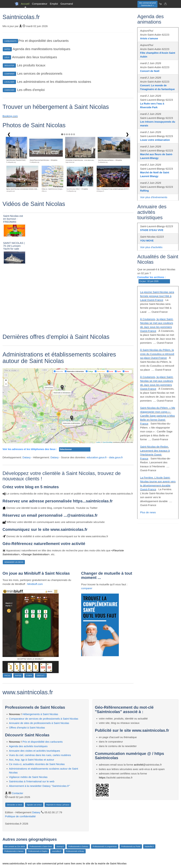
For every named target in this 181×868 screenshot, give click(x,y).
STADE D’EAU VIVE (152, 230)
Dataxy (27, 457)
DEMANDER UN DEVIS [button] (14, 562)
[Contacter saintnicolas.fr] (165, 4)
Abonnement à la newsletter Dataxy (39, 786)
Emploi (54, 4)
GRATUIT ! (41, 675)
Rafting (144, 191)
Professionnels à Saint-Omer (41, 846)
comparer (87, 588)
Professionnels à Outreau (78, 846)
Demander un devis (15, 805)
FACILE (7, 675)
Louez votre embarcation (155, 140)
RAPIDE (18, 675)
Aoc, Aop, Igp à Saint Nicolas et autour (32, 760)
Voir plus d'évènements (154, 197)
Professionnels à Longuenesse (105, 846)
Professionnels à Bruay (75, 851)
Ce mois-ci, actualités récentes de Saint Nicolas (37, 764)
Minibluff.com (35, 584)
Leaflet (98, 442)
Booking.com (10, 116)
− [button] (6, 384)
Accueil (25, 4)
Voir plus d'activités (151, 247)
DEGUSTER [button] (9, 66)
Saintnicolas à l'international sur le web (32, 781)
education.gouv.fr (97, 457)
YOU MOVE (147, 241)
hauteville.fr (149, 846)
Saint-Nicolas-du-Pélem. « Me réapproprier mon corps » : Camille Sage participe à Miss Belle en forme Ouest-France (158, 416)
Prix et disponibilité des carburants (43, 742)
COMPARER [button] (9, 74)
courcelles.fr (57, 851)
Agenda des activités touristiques (28, 746)
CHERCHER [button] (9, 90)
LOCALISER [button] (9, 82)
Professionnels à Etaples (38, 851)
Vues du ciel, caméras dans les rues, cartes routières (40, 755)
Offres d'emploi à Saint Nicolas (27, 728)
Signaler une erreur (34, 805)
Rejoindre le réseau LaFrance (58, 805)
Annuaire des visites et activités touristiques (35, 751)
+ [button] (6, 381)
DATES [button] (7, 49)
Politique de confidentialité (20, 816)
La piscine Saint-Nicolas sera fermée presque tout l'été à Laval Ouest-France (157, 296)
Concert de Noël (150, 71)
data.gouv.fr (116, 457)
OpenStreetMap (108, 442)
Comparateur (40, 4)
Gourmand (67, 4)
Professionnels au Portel (131, 846)
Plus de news (148, 512)
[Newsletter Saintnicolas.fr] (160, 4)
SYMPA (29, 675)
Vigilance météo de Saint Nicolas (28, 777)
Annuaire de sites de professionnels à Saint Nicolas (39, 723)
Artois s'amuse (149, 38)
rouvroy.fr (60, 846)
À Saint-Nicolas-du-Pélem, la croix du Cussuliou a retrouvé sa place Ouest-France (157, 354)
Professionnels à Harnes (14, 851)
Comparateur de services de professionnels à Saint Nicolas (44, 719)
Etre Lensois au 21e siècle (15, 846)
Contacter (18, 793)
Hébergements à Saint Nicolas (40, 714)
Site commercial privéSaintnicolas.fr (147, 4)
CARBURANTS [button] (10, 41)
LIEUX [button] (7, 57)
